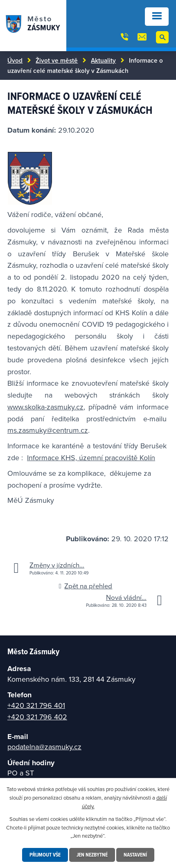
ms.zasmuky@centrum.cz (48, 430)
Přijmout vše (45, 855)
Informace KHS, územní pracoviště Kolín (91, 458)
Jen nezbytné (92, 855)
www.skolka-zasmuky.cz (45, 407)
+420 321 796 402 (37, 717)
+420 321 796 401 (36, 705)
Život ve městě (57, 60)
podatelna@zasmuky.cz (44, 747)
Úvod (15, 60)
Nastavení (135, 855)
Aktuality (103, 60)
